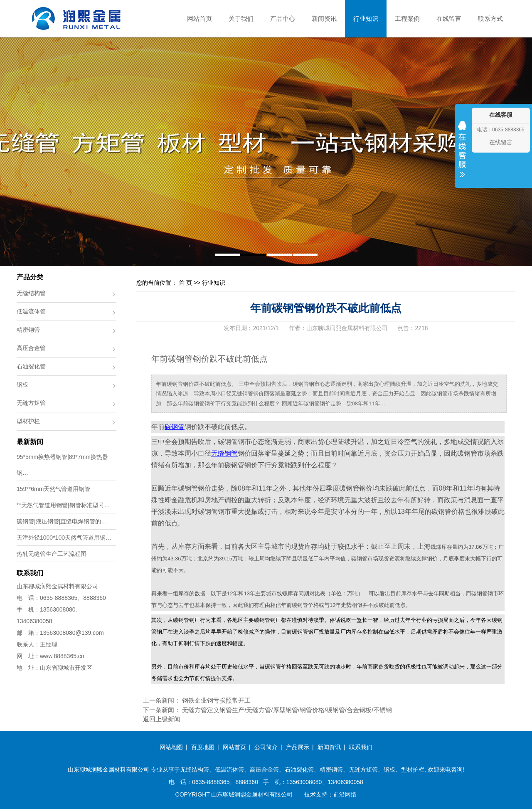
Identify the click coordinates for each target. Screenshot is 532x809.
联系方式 (490, 18)
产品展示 (298, 747)
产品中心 (283, 18)
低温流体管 (31, 311)
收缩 (462, 155)
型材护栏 (28, 421)
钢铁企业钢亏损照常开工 (216, 700)
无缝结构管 (31, 293)
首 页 (185, 283)
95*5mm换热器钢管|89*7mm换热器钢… (62, 465)
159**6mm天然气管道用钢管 (53, 489)
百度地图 (203, 747)
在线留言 (449, 18)
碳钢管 (175, 427)
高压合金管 (31, 348)
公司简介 (266, 747)
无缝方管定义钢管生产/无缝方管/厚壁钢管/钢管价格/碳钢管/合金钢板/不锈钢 (287, 710)
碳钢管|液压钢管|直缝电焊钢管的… (62, 521)
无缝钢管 (224, 453)
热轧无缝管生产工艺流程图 (52, 554)
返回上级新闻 (162, 719)
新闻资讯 (324, 18)
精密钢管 (28, 330)
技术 (310, 794)
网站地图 (171, 747)
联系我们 (361, 747)
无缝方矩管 (31, 403)
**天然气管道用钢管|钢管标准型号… (63, 505)
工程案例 (407, 18)
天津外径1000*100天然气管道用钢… (64, 538)
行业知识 (366, 18)
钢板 (22, 385)
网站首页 (199, 18)
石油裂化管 (31, 366)
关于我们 (241, 18)
